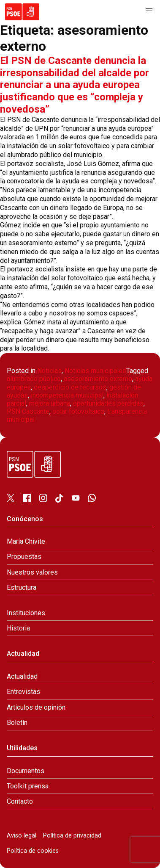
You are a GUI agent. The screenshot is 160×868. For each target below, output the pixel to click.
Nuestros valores (32, 572)
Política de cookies (33, 851)
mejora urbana (50, 403)
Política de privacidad (72, 836)
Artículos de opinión (36, 707)
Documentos (26, 771)
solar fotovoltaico (78, 411)
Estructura (22, 587)
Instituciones (26, 613)
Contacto (20, 801)
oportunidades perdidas (108, 403)
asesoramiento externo (98, 379)
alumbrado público (34, 379)
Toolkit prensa (28, 786)
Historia (18, 628)
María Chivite (26, 541)
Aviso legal (22, 836)
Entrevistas (23, 692)
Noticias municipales (95, 371)
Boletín (17, 723)
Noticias (49, 371)
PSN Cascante (28, 411)
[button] (149, 11)
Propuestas (24, 557)
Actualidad (22, 676)
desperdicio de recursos (70, 387)
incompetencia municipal (67, 395)
